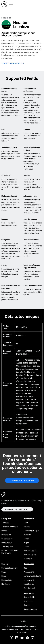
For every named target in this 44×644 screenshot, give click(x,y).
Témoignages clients (32, 576)
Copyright (36, 629)
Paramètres (22, 632)
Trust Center (29, 584)
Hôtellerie (5, 584)
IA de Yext (28, 559)
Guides (26, 605)
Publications (29, 572)
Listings (27, 527)
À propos (5, 523)
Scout (26, 523)
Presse (4, 531)
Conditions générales (10, 629)
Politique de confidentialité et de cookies (21, 626)
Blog (25, 568)
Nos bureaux (7, 543)
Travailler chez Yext (10, 527)
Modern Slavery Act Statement (10, 552)
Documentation (30, 609)
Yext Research (29, 588)
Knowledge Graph (31, 531)
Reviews (27, 535)
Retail (4, 576)
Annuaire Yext (7, 547)
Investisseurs (7, 539)
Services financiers (9, 568)
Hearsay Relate (30, 555)
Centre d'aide (29, 597)
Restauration (7, 580)
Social (26, 539)
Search (26, 547)
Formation (28, 601)
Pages (26, 543)
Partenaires (6, 535)
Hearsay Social (30, 551)
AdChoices (25, 629)
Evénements (29, 580)
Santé (4, 572)
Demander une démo (22, 480)
